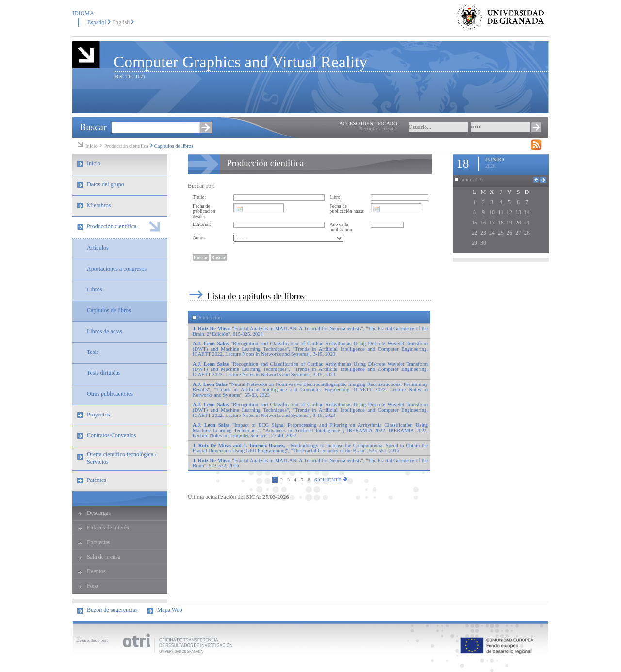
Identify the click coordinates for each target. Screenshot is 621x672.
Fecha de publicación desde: (204, 211)
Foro (92, 586)
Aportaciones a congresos (117, 269)
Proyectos (98, 415)
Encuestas (98, 542)
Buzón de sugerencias (112, 610)
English (121, 22)
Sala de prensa (104, 557)
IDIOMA (83, 13)
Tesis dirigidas (104, 373)
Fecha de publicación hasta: (347, 208)
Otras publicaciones (110, 394)
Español (97, 22)
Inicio (91, 146)
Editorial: (202, 224)
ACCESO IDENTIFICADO (368, 123)
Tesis (93, 352)
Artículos (98, 248)
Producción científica (126, 146)
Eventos (96, 571)
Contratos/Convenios (111, 435)
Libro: (335, 197)
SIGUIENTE (331, 480)
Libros (94, 289)
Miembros (99, 205)
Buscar (93, 127)
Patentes (97, 480)
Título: (199, 197)
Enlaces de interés (108, 528)
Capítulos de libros (174, 146)
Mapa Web (170, 610)
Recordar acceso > (378, 129)
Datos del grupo (106, 184)
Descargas (99, 513)
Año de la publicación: (341, 227)
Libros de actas (105, 331)
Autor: (199, 237)
